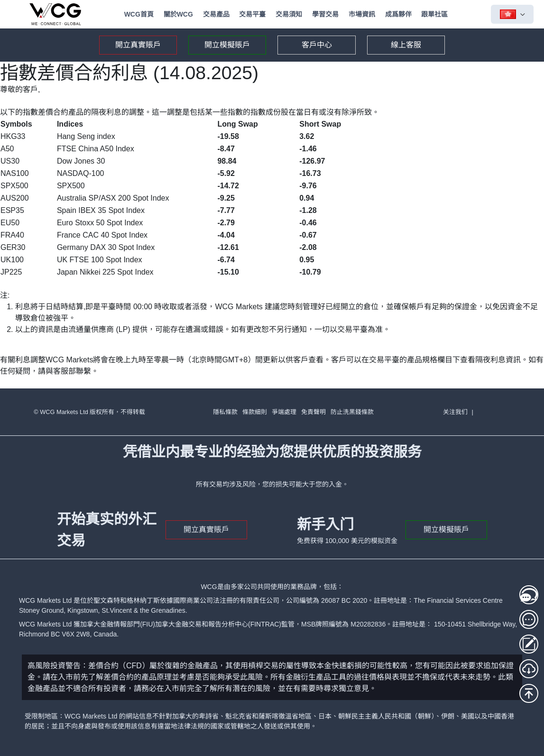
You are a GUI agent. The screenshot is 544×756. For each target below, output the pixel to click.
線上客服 (406, 45)
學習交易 (325, 14)
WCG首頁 (139, 14)
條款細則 (255, 412)
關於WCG (178, 14)
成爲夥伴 (398, 14)
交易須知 (289, 14)
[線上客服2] (529, 619)
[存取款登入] (529, 644)
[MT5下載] (529, 669)
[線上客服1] (529, 595)
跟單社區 (434, 14)
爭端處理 (284, 412)
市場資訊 (362, 14)
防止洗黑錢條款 (352, 412)
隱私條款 (225, 412)
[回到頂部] (529, 693)
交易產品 (216, 14)
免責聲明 (313, 412)
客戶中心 (317, 45)
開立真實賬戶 (138, 45)
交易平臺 (252, 14)
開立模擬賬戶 (227, 45)
